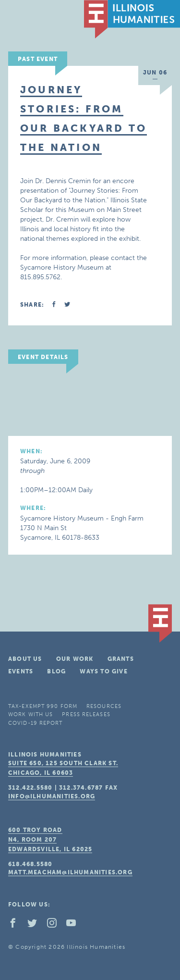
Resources (104, 706)
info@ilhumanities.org (52, 796)
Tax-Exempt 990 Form (43, 706)
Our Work (75, 659)
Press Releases (86, 714)
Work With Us (30, 714)
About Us (25, 659)
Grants (121, 659)
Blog (56, 671)
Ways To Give (103, 671)
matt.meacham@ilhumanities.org (70, 872)
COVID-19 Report (36, 723)
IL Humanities (132, 19)
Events (21, 671)
